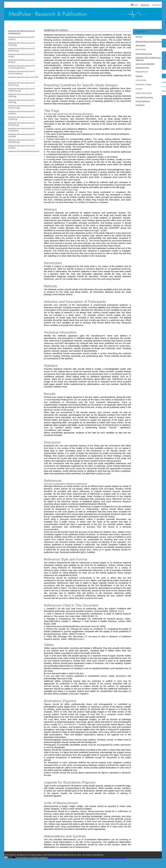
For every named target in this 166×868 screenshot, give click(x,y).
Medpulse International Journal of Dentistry (22, 147)
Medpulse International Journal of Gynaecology (22, 84)
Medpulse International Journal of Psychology (22, 118)
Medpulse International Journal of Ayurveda (22, 135)
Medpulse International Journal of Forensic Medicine (22, 72)
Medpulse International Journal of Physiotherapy (22, 141)
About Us (145, 5)
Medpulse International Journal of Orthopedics (22, 130)
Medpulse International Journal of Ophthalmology (22, 90)
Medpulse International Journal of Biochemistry (22, 50)
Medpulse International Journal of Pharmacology (22, 107)
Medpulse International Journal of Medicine (22, 61)
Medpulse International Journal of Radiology (22, 101)
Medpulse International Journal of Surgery (22, 55)
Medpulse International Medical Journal (24, 151)
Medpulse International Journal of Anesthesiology (22, 32)
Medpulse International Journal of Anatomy (22, 38)
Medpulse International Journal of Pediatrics (22, 113)
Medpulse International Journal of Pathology (22, 95)
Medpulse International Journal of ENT (23, 77)
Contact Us (156, 5)
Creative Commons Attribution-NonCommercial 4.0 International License (88, 858)
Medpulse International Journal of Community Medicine (22, 67)
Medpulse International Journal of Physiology (22, 44)
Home (134, 5)
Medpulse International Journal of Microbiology (22, 124)
